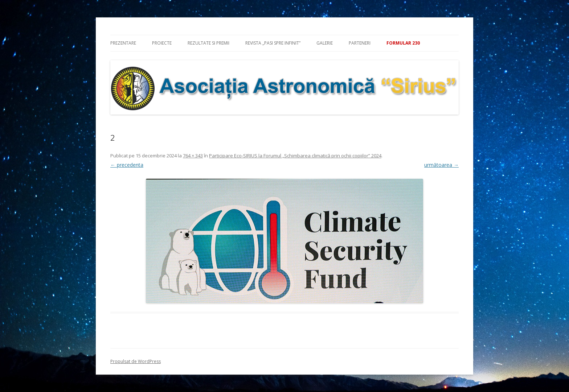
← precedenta (127, 165)
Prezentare (123, 43)
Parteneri (360, 43)
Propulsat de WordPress (136, 361)
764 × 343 (193, 156)
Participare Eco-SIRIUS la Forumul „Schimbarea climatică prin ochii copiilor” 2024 (295, 156)
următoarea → (441, 165)
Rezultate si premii (208, 43)
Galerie (325, 43)
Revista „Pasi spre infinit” (273, 43)
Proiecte (162, 43)
